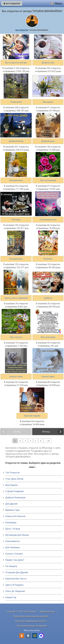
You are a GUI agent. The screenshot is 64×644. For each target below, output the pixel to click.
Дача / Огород (13, 529)
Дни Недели (11, 485)
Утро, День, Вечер (14, 479)
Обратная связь (47, 611)
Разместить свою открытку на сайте (31, 616)
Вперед (46, 432)
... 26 (47, 441)
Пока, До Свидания (15, 591)
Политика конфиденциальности (31, 621)
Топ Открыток (13, 473)
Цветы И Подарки (14, 585)
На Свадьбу (11, 566)
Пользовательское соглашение (32, 626)
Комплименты (13, 541)
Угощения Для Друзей (17, 572)
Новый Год (11, 597)
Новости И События (15, 516)
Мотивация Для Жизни (17, 535)
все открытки (12, 3)
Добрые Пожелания (15, 498)
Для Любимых (13, 547)
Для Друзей (11, 504)
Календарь (11, 523)
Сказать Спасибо (14, 554)
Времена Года (12, 510)
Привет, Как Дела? (15, 560)
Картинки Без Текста (16, 579)
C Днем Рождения (15, 491)
